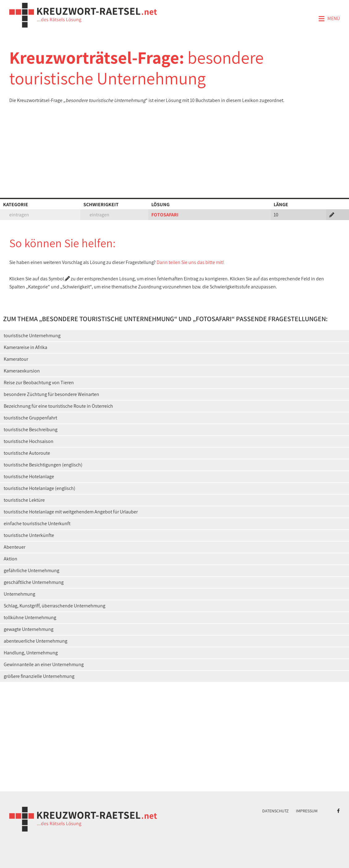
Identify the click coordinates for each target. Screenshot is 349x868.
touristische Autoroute (27, 453)
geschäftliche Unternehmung (34, 582)
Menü (329, 19)
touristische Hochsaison (29, 441)
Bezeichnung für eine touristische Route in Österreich (58, 406)
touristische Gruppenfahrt (30, 418)
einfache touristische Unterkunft (37, 523)
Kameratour (16, 359)
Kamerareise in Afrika (25, 347)
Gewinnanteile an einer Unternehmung (44, 664)
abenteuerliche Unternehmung (36, 641)
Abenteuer (15, 547)
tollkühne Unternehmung (30, 617)
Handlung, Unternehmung (31, 653)
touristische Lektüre (24, 500)
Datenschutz (275, 811)
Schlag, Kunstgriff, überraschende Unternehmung (55, 606)
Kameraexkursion (22, 371)
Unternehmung (19, 594)
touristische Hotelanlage (29, 477)
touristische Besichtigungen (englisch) (43, 465)
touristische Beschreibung (31, 430)
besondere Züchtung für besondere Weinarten (51, 394)
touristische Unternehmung (32, 336)
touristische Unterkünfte (29, 535)
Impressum (307, 811)
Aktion (11, 559)
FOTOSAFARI (165, 215)
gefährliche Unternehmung (32, 570)
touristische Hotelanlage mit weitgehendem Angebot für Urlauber (71, 512)
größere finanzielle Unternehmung (39, 676)
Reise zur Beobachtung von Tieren (39, 383)
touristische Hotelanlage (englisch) (40, 488)
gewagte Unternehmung (29, 629)
